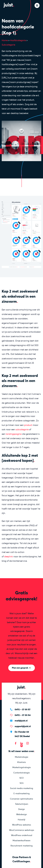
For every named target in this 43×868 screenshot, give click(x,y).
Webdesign (21, 814)
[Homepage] (10, 5)
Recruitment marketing (22, 846)
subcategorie (22, 429)
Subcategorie (8, 45)
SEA (22, 783)
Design (21, 809)
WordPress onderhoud (22, 835)
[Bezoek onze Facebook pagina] (16, 743)
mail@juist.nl (21, 721)
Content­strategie (21, 773)
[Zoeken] (30, 5)
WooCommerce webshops (22, 830)
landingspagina (14, 434)
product (28, 425)
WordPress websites (21, 825)
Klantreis (22, 762)
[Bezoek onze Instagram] (28, 743)
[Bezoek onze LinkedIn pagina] (22, 743)
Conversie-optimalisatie (21, 799)
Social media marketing (22, 788)
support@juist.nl (23, 726)
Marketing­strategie (22, 767)
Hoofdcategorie (18, 40)
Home (5, 40)
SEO (21, 778)
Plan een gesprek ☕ (22, 668)
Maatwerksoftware (21, 840)
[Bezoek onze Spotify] (22, 746)
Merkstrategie (22, 757)
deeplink (9, 556)
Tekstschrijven (22, 804)
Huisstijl (21, 820)
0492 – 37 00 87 (23, 709)
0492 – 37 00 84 (23, 715)
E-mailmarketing (22, 793)
